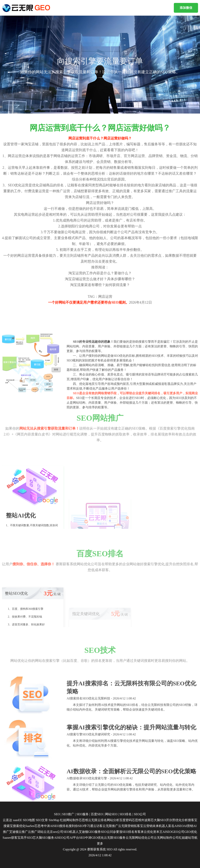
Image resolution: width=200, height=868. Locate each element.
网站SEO (111, 814)
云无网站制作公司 (166, 838)
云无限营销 (126, 826)
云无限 (93, 820)
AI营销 (188, 826)
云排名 (102, 820)
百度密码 (126, 820)
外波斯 (146, 820)
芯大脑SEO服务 (43, 838)
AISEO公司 (62, 838)
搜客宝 (193, 820)
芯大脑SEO (158, 820)
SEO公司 (140, 814)
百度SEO (97, 814)
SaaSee (30, 826)
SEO (57, 814)
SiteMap (54, 820)
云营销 (148, 826)
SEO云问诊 (108, 832)
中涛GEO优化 (95, 838)
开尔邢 (171, 820)
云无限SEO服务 (115, 838)
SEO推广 (68, 814)
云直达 (7, 820)
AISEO (167, 832)
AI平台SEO (77, 838)
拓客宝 (138, 826)
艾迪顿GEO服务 (90, 832)
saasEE (17, 820)
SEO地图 (29, 820)
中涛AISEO (51, 826)
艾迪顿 (14, 832)
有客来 (139, 832)
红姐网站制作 (69, 820)
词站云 (42, 832)
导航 (194, 838)
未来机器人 (160, 826)
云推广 (23, 832)
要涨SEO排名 (125, 832)
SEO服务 (82, 814)
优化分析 (182, 820)
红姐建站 (185, 838)
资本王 (158, 832)
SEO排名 (126, 814)
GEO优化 (191, 832)
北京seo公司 (55, 832)
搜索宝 (8, 826)
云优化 (148, 832)
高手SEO (27, 838)
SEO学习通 (86, 826)
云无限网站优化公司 (140, 838)
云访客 (98, 826)
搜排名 (64, 826)
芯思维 (83, 820)
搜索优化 (19, 826)
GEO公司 (178, 832)
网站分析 (113, 820)
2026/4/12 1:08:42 (100, 855)
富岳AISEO (176, 826)
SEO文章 (42, 820)
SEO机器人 (71, 832)
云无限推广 (110, 826)
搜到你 (73, 826)
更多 (100, 843)
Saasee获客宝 (12, 838)
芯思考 (39, 826)
